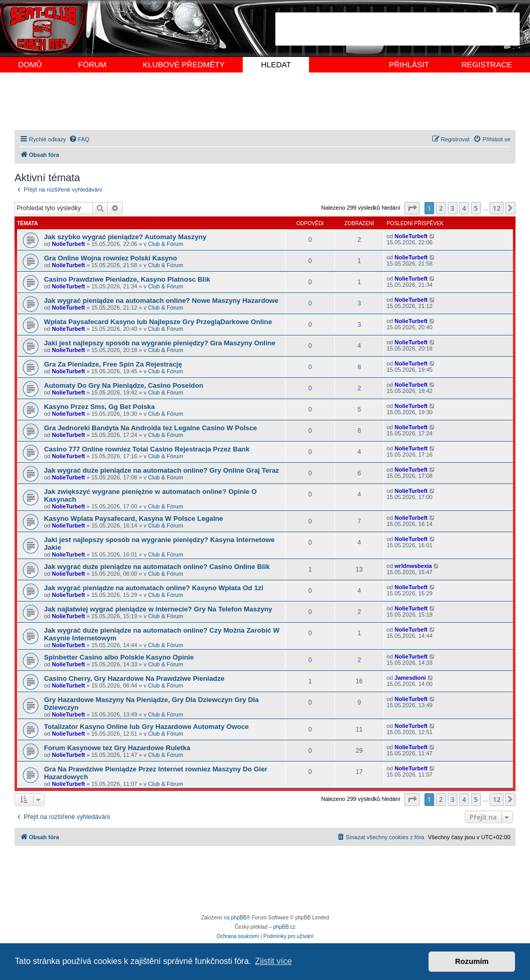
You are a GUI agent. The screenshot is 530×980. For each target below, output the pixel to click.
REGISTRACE (487, 64)
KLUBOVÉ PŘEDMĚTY (184, 64)
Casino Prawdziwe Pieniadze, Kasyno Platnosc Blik (127, 279)
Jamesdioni (410, 678)
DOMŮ (30, 64)
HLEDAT (276, 64)
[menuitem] (79, 139)
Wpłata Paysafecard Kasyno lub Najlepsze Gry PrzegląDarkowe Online (158, 322)
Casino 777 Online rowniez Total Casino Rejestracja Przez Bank (147, 449)
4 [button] (464, 208)
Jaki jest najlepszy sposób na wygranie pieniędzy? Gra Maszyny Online (160, 343)
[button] (412, 208)
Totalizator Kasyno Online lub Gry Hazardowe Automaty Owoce (146, 727)
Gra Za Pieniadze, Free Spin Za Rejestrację (113, 364)
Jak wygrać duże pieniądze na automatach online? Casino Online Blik (157, 567)
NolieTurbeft (68, 244)
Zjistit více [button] (274, 961)
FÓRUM (92, 64)
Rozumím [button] (472, 961)
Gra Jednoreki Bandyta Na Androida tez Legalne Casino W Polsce (150, 428)
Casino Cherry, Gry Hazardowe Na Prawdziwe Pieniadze (134, 678)
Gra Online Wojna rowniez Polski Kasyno (111, 258)
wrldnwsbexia (413, 566)
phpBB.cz (284, 927)
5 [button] (476, 208)
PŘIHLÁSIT (409, 64)
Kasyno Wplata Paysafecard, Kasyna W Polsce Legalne (134, 518)
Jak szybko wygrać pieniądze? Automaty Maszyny (125, 237)
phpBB (239, 918)
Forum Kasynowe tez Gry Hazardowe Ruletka (117, 748)
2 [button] (441, 208)
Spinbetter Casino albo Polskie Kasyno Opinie (119, 657)
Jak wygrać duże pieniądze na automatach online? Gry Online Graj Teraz (161, 470)
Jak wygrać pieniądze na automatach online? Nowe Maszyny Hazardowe (161, 301)
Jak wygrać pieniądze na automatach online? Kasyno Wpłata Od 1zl (154, 588)
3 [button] (453, 208)
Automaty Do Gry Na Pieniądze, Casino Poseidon (124, 385)
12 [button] (497, 208)
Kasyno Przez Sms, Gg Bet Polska (99, 407)
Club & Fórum (166, 244)
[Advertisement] (397, 29)
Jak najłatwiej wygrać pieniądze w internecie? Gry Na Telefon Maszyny (158, 609)
